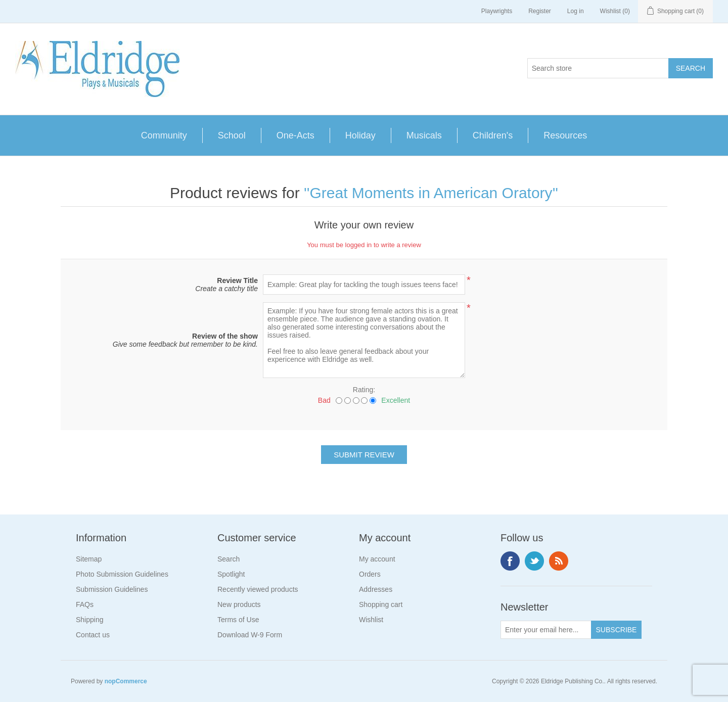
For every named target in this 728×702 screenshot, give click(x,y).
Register (540, 11)
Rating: (364, 390)
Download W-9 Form (250, 635)
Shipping (90, 620)
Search (229, 559)
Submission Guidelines (112, 589)
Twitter (534, 561)
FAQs (85, 604)
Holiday (360, 135)
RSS (559, 561)
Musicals (424, 135)
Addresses (376, 589)
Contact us (93, 635)
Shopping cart (381, 604)
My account (377, 559)
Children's (493, 135)
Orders (370, 574)
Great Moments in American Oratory (431, 193)
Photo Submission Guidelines (122, 574)
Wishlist (371, 620)
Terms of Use (238, 620)
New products (239, 604)
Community (164, 135)
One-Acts (295, 135)
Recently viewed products (258, 589)
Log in (576, 11)
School (232, 135)
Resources (565, 135)
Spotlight (231, 574)
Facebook (510, 561)
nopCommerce (126, 681)
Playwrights (497, 11)
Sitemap (89, 559)
